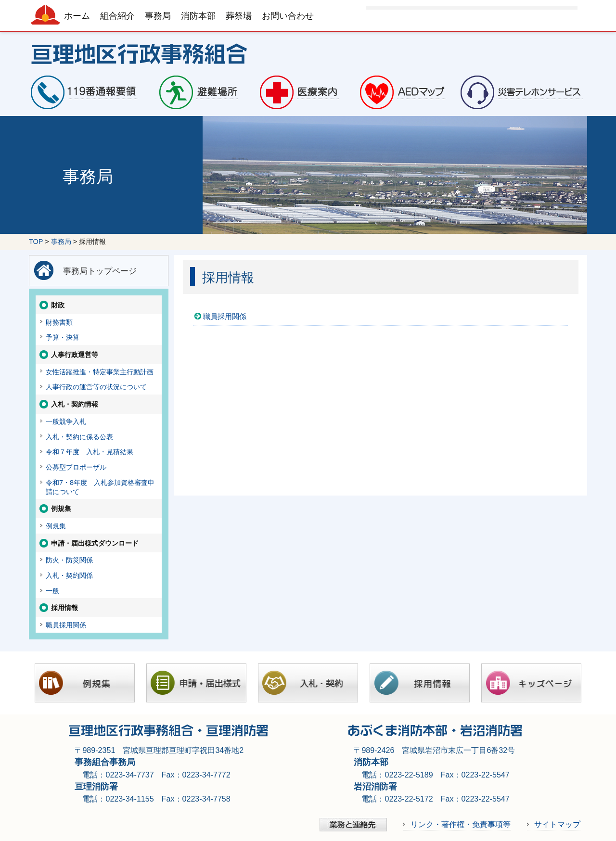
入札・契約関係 (69, 575)
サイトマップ (557, 824)
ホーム (77, 16)
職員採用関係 (225, 316)
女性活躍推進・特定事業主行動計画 (100, 372)
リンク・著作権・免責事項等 (461, 824)
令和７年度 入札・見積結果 (90, 452)
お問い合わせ (288, 16)
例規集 (56, 526)
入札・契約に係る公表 (79, 437)
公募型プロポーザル (76, 467)
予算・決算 (63, 337)
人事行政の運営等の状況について (96, 387)
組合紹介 (117, 16)
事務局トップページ (100, 271)
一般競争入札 (66, 421)
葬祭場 (239, 16)
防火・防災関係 (69, 560)
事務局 (158, 16)
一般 (52, 591)
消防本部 (198, 16)
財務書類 (59, 322)
